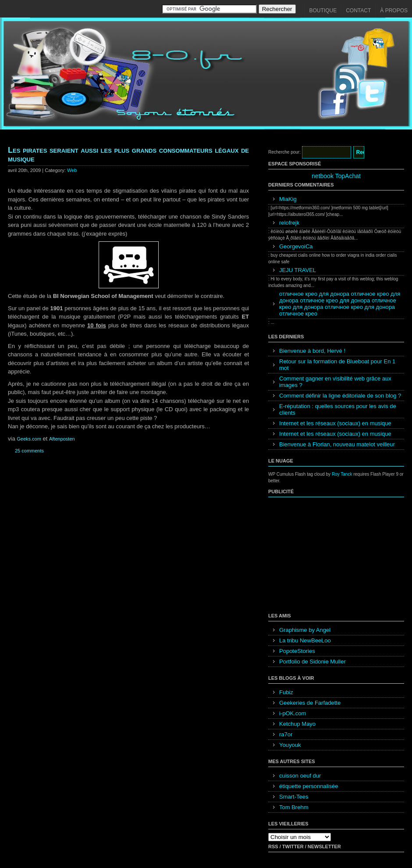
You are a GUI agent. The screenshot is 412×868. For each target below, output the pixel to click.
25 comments (29, 451)
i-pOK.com (293, 713)
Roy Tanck (342, 474)
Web (72, 170)
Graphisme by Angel (305, 630)
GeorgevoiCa (296, 246)
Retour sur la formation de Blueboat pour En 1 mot (337, 365)
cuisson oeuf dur (300, 776)
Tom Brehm (294, 807)
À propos (394, 11)
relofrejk (289, 223)
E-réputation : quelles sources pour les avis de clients (338, 409)
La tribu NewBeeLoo (305, 640)
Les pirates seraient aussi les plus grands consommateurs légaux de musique (128, 154)
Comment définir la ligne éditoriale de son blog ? (340, 396)
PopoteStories (297, 651)
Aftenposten (62, 439)
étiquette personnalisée (309, 786)
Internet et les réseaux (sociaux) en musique (335, 423)
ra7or (286, 734)
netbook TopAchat (336, 176)
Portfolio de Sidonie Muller (313, 662)
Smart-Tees (294, 797)
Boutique (323, 11)
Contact (358, 11)
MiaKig (288, 199)
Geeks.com (29, 439)
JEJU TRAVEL (298, 270)
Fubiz (286, 692)
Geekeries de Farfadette (310, 703)
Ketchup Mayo (297, 724)
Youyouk (290, 745)
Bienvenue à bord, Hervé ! (312, 351)
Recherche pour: (284, 152)
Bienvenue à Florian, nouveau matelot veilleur (337, 444)
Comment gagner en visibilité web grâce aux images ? (335, 382)
